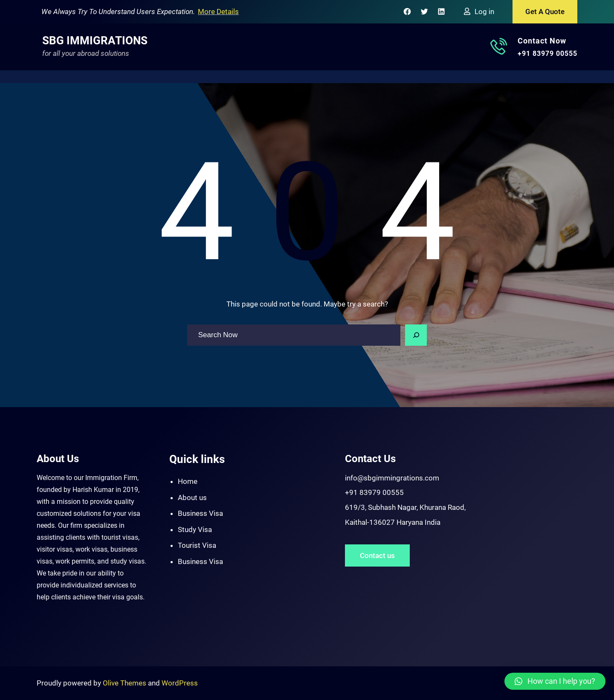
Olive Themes (125, 683)
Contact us (377, 555)
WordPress (180, 683)
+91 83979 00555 (547, 54)
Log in (484, 12)
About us (192, 498)
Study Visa (195, 529)
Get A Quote (545, 12)
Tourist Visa (197, 545)
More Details (218, 12)
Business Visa (200, 513)
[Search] (416, 335)
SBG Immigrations (95, 40)
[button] (555, 681)
